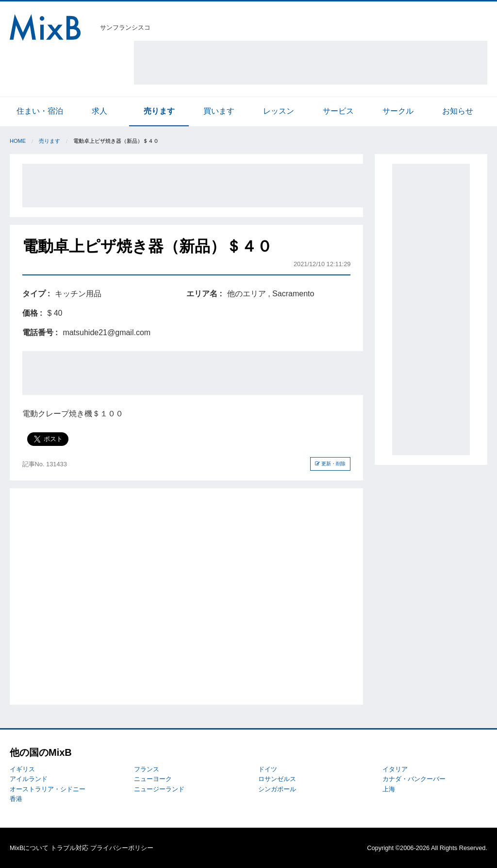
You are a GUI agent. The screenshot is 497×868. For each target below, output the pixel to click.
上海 (389, 789)
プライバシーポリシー (122, 848)
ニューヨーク (153, 779)
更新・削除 (330, 464)
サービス (338, 111)
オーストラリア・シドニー (48, 789)
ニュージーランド (159, 789)
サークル (398, 111)
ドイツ (268, 769)
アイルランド (29, 779)
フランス (147, 769)
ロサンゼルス (277, 779)
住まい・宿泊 (40, 111)
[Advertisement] (311, 63)
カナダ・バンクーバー (414, 779)
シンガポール (277, 789)
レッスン (279, 111)
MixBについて (29, 848)
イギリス (22, 769)
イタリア (395, 769)
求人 (99, 111)
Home (18, 141)
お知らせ (458, 111)
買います (219, 111)
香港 (16, 799)
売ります (159, 111)
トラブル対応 (69, 848)
